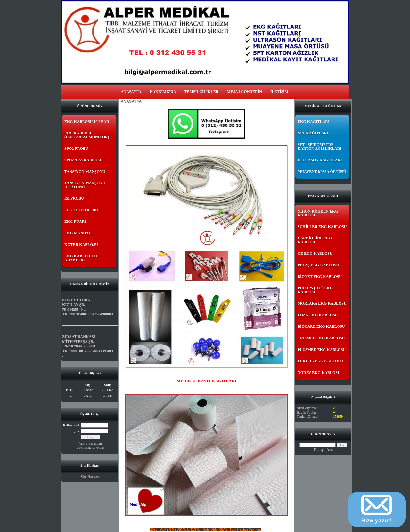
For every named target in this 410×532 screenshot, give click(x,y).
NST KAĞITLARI (313, 133)
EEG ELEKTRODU (81, 210)
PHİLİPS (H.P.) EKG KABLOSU (315, 290)
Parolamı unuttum (90, 443)
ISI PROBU (74, 198)
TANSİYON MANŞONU (85, 172)
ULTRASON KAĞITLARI (320, 160)
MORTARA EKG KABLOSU (322, 303)
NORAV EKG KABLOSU (319, 373)
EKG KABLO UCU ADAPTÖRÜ (81, 258)
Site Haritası (90, 477)
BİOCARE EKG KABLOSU (321, 326)
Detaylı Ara (323, 450)
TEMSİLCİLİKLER (202, 92)
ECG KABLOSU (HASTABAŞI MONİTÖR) (87, 135)
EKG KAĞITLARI (314, 122)
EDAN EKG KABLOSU (318, 315)
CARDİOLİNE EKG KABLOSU (315, 240)
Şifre (77, 431)
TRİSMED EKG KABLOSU (321, 338)
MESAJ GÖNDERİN (244, 92)
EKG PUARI (75, 222)
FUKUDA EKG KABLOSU (320, 361)
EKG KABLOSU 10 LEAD (87, 122)
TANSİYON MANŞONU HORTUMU (85, 185)
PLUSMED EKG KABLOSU (322, 350)
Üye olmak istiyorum (90, 448)
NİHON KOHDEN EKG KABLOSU (318, 213)
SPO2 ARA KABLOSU (83, 160)
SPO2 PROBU (76, 149)
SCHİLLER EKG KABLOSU (322, 227)
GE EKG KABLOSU (315, 254)
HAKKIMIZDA (163, 92)
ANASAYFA (131, 92)
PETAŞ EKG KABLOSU (318, 265)
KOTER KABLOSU (81, 245)
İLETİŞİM (279, 92)
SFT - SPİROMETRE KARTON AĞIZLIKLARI (320, 147)
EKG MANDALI (78, 233)
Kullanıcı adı (71, 425)
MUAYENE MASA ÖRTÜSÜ (322, 172)
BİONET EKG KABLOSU (320, 277)
